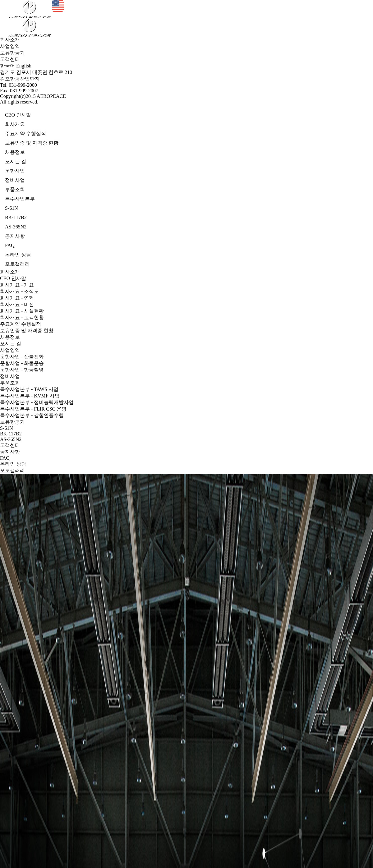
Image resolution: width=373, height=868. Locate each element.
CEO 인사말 (13, 278)
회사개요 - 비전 (17, 304)
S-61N (7, 428)
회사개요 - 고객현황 (22, 317)
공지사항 (10, 452)
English (24, 66)
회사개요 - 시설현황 (22, 311)
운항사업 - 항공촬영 (22, 370)
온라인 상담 (13, 464)
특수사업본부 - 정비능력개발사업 (37, 402)
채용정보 (10, 337)
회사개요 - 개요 (17, 285)
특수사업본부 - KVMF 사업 (30, 396)
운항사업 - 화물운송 (22, 363)
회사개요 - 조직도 (19, 291)
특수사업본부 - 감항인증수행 (32, 415)
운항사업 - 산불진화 (22, 357)
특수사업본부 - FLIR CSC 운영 (33, 409)
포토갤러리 (12, 470)
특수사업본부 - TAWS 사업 (29, 389)
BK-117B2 (11, 434)
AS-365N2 (11, 439)
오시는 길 (11, 344)
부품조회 (10, 383)
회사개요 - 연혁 (17, 298)
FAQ (5, 458)
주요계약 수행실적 (21, 324)
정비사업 (10, 376)
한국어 (7, 66)
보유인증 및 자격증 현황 (27, 331)
